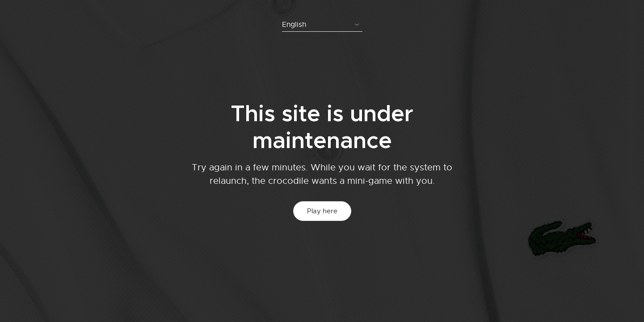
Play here (322, 211)
